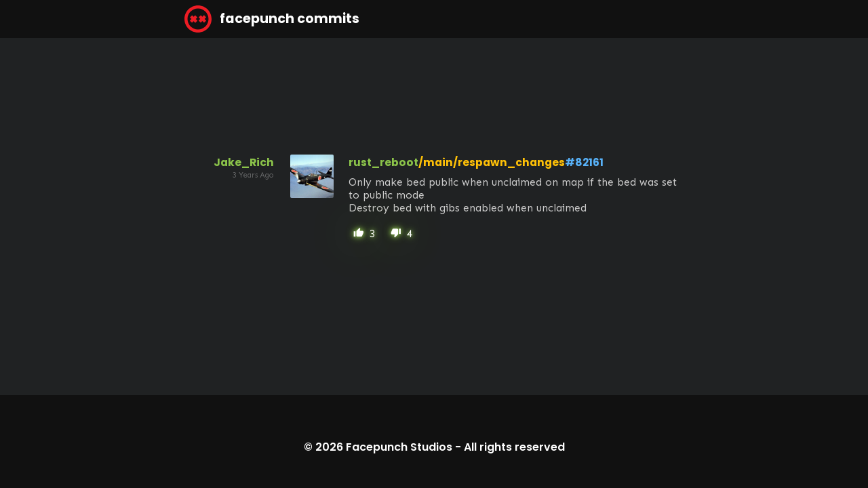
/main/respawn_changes (492, 162)
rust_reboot (383, 162)
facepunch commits (272, 19)
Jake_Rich (244, 162)
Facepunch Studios (399, 447)
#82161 (584, 162)
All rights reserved (514, 447)
